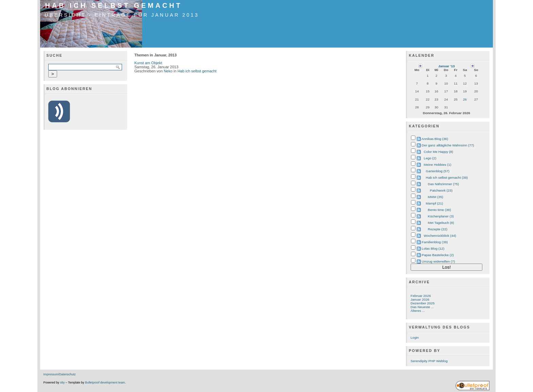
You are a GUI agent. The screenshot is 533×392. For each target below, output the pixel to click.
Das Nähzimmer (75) (444, 184)
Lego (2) (430, 158)
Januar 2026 (420, 299)
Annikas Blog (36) (435, 139)
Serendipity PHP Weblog (429, 361)
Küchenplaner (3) (441, 216)
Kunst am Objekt (148, 63)
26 (465, 99)
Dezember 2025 (423, 303)
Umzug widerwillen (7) (439, 261)
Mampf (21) (435, 203)
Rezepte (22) (438, 229)
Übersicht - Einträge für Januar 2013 (122, 15)
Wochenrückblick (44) (440, 236)
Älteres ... (418, 311)
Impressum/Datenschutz (60, 374)
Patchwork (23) (441, 190)
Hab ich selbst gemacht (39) (447, 177)
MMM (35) (436, 197)
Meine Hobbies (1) (438, 165)
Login (415, 337)
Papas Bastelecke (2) (438, 255)
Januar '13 (446, 66)
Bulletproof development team (105, 382)
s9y (63, 382)
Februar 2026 (421, 296)
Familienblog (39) (435, 242)
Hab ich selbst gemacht (114, 5)
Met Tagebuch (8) (441, 223)
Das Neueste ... (422, 307)
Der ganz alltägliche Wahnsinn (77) (448, 145)
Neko (168, 71)
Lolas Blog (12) (433, 248)
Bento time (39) (440, 210)
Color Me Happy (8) (439, 152)
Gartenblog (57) (438, 171)
